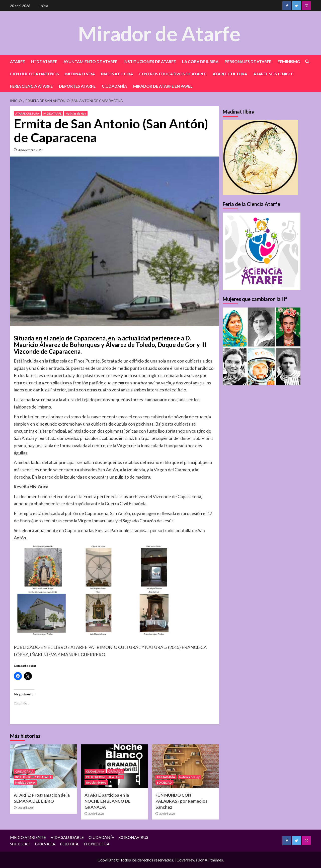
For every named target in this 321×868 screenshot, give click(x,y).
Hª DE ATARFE (44, 61)
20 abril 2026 (25, 808)
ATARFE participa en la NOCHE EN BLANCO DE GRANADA (108, 801)
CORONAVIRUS (134, 837)
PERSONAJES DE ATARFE (248, 61)
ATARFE (17, 61)
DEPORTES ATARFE (77, 86)
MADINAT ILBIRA (117, 74)
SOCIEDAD (164, 782)
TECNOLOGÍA (96, 844)
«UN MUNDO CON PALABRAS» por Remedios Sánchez (181, 801)
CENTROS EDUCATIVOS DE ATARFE (173, 74)
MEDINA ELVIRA (80, 74)
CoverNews (187, 860)
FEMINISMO (289, 61)
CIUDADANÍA (114, 86)
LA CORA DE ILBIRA (200, 61)
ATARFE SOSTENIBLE (273, 74)
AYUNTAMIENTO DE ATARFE (90, 61)
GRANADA (115, 771)
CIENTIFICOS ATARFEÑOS (34, 74)
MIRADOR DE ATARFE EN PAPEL (163, 86)
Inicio (44, 6)
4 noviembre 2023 (30, 150)
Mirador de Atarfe (159, 33)
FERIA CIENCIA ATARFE (31, 86)
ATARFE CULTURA (230, 74)
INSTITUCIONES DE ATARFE (150, 61)
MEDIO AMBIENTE (28, 837)
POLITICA (69, 844)
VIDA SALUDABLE (67, 837)
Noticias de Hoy (76, 113)
